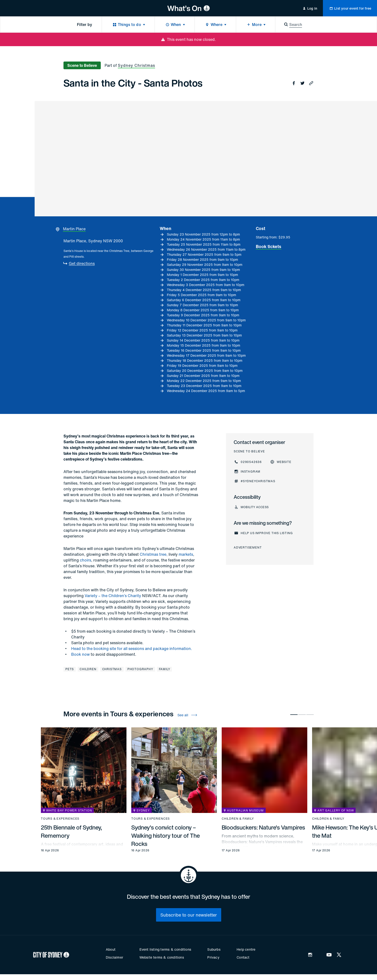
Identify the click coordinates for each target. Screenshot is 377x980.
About (111, 949)
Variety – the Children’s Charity (113, 596)
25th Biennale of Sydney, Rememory (71, 831)
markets (186, 554)
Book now (80, 654)
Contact (243, 957)
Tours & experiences (60, 819)
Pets (70, 669)
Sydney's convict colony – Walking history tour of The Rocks (166, 836)
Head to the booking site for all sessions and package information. (132, 649)
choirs (85, 560)
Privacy (213, 957)
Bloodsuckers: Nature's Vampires (263, 827)
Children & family (238, 819)
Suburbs (214, 949)
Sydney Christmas (136, 65)
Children (88, 669)
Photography (140, 669)
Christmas (112, 669)
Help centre (246, 949)
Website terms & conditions (162, 957)
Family (165, 669)
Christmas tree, (154, 554)
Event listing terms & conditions (165, 949)
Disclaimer (114, 957)
